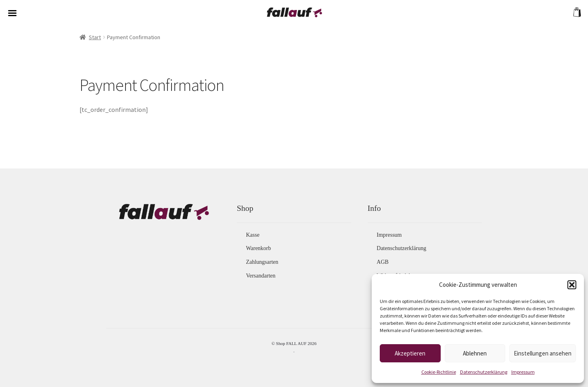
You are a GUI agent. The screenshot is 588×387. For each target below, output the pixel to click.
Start (95, 37)
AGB (383, 262)
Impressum (523, 372)
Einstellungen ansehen (543, 353)
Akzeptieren (410, 353)
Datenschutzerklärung (484, 372)
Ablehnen (475, 353)
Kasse (252, 235)
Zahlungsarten (262, 262)
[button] (572, 285)
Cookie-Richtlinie (439, 372)
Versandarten (261, 276)
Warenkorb (258, 248)
